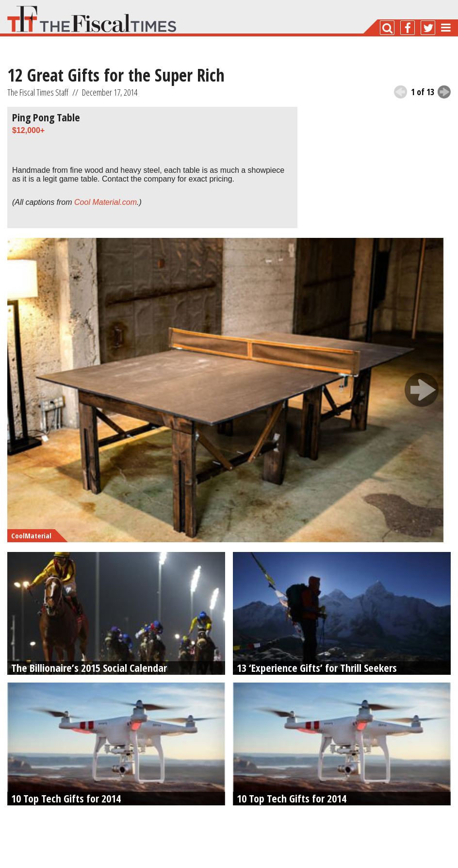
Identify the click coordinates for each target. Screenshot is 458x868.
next (444, 92)
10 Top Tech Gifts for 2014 (66, 798)
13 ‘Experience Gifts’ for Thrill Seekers (317, 668)
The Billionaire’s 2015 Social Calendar (89, 668)
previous (401, 92)
